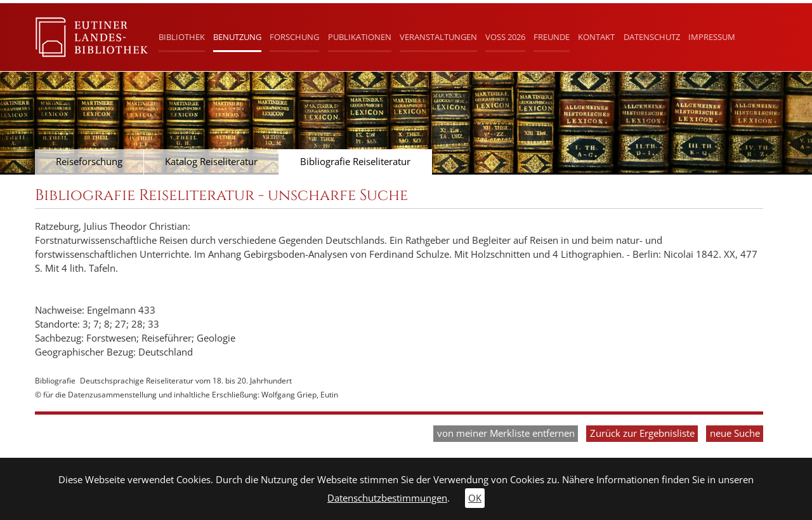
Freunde (552, 37)
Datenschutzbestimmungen (387, 498)
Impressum (712, 37)
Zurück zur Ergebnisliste (642, 433)
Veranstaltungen (438, 37)
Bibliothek (182, 37)
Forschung (294, 37)
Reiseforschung (89, 162)
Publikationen (360, 37)
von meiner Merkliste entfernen (506, 433)
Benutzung (237, 37)
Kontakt (596, 37)
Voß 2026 (505, 37)
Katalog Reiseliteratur (211, 162)
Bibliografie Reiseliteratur (355, 162)
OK (475, 498)
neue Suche (735, 433)
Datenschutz (652, 37)
